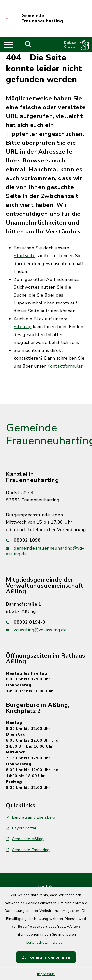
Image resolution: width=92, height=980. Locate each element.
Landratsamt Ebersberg (31, 817)
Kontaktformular (65, 366)
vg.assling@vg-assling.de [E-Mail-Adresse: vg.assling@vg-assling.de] (40, 630)
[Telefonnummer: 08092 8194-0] (46, 622)
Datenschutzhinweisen (46, 942)
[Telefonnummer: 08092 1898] (46, 540)
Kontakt (46, 886)
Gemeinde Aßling (25, 839)
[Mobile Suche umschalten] (28, 45)
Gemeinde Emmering (28, 850)
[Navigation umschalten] (9, 45)
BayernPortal (21, 828)
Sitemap (23, 327)
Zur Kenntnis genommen (46, 957)
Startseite (25, 256)
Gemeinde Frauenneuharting (42, 18)
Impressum (46, 974)
